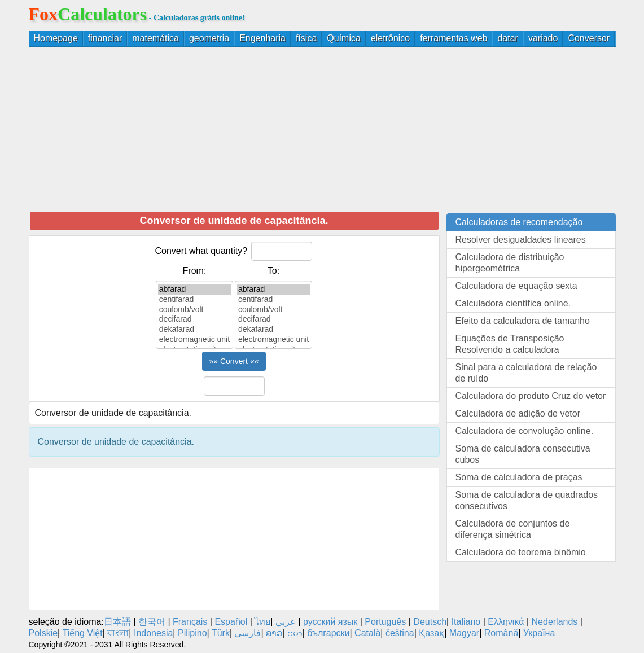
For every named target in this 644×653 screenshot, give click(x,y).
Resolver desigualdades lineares (521, 240)
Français (190, 622)
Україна (539, 633)
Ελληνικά (506, 622)
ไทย (262, 622)
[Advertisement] (322, 129)
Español (232, 622)
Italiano (466, 622)
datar (507, 38)
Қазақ (431, 633)
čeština (400, 633)
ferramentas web (454, 38)
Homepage (56, 38)
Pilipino (192, 633)
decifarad (194, 319)
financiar (105, 38)
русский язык (330, 622)
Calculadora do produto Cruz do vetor (531, 396)
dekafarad (194, 330)
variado (543, 38)
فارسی (247, 633)
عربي (286, 622)
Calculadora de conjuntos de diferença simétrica (513, 529)
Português (385, 622)
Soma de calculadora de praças (519, 477)
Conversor (589, 38)
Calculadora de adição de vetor (518, 413)
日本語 (117, 622)
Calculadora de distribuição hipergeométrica (510, 263)
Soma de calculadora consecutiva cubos (523, 454)
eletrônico (390, 38)
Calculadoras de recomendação (519, 222)
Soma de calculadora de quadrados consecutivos (527, 500)
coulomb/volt (194, 310)
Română (501, 633)
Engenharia (262, 38)
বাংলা (118, 633)
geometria (209, 38)
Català (367, 633)
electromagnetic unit (194, 340)
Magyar (464, 633)
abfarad (194, 290)
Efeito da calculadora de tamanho (523, 321)
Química (344, 38)
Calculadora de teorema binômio (521, 552)
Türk (221, 633)
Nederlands (555, 622)
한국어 (152, 622)
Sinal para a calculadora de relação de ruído (526, 373)
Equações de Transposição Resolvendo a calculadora (510, 344)
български (328, 633)
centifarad (194, 300)
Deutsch (430, 622)
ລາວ (274, 633)
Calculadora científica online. (513, 303)
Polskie (43, 633)
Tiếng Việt (82, 633)
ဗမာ (295, 633)
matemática (155, 38)
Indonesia (153, 633)
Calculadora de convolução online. (525, 431)
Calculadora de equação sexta (516, 286)
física (306, 38)
